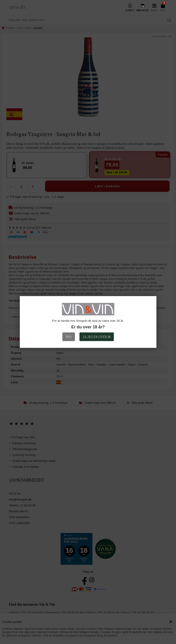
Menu (154, 10)
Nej (69, 337)
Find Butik (143, 10)
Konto (130, 10)
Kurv (163, 10)
